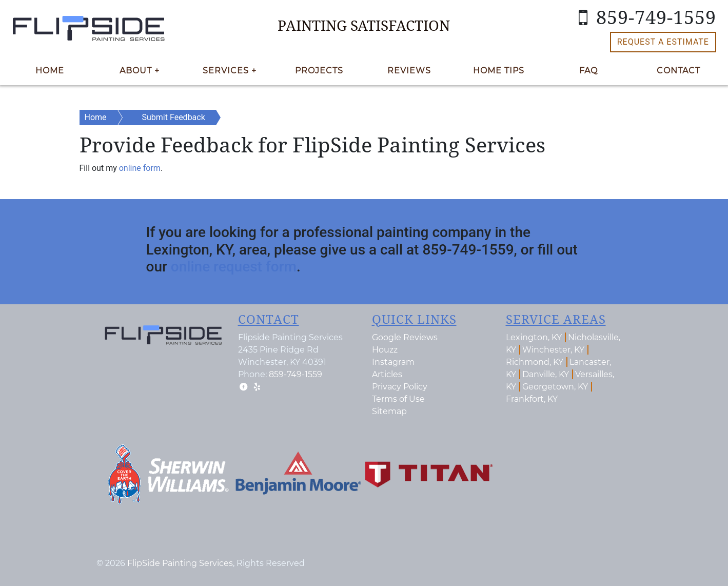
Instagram (393, 362)
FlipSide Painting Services (180, 563)
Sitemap (389, 411)
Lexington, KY (534, 337)
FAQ (588, 71)
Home (50, 71)
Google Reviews (405, 337)
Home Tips (499, 71)
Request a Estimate (663, 42)
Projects (319, 71)
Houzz (385, 350)
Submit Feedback (174, 117)
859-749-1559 (643, 18)
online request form (234, 267)
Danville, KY (546, 374)
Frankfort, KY (532, 399)
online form (140, 168)
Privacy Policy (400, 387)
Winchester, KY (553, 350)
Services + (230, 71)
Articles (387, 374)
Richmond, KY (535, 362)
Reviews (409, 71)
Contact (678, 71)
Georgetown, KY (555, 387)
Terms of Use (398, 399)
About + (140, 71)
